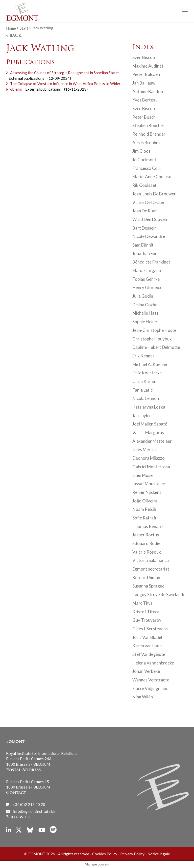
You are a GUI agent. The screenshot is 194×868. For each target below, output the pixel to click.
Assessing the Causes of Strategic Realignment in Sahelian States (65, 73)
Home (11, 28)
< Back (14, 36)
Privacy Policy (132, 854)
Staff (24, 28)
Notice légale (159, 854)
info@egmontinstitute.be (34, 811)
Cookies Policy (105, 854)
